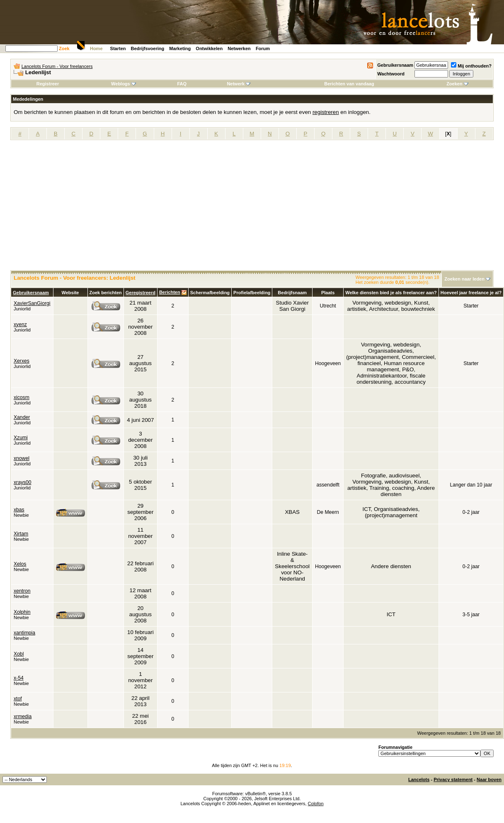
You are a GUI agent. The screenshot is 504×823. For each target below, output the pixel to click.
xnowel (22, 458)
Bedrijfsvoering (148, 48)
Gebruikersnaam (395, 65)
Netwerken (239, 48)
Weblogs (124, 84)
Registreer (48, 84)
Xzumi (21, 438)
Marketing (180, 48)
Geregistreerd (141, 293)
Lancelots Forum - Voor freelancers (57, 66)
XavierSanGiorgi (32, 303)
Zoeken (457, 84)
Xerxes (22, 361)
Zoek (64, 48)
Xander (22, 417)
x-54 (19, 678)
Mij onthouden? (471, 66)
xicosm (22, 397)
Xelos (20, 564)
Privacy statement (453, 779)
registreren (326, 112)
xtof (18, 699)
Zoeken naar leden (464, 279)
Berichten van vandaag (349, 84)
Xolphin (22, 612)
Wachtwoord (391, 74)
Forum (263, 48)
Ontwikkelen (209, 48)
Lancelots (419, 779)
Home (96, 48)
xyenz (20, 324)
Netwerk (239, 84)
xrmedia (23, 716)
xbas (19, 510)
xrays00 (23, 482)
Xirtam (21, 534)
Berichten (170, 292)
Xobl (19, 654)
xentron (22, 591)
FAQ (182, 84)
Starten (118, 48)
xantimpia (24, 633)
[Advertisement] (252, 208)
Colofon (316, 804)
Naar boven (489, 779)
